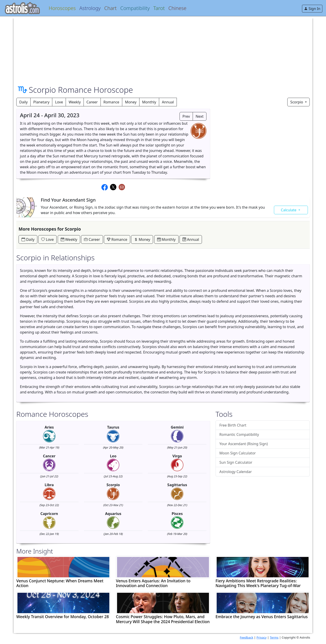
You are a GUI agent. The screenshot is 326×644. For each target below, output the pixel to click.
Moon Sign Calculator (238, 453)
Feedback (246, 637)
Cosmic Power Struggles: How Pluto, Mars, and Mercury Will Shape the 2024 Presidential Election (163, 619)
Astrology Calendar (236, 472)
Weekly (75, 102)
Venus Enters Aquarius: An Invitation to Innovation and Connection (153, 583)
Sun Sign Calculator (236, 462)
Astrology (90, 8)
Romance (111, 102)
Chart (110, 8)
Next (200, 116)
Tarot (159, 8)
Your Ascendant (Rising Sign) (244, 444)
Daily (23, 102)
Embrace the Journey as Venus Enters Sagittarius (262, 617)
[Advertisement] (152, 48)
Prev (186, 116)
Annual (168, 102)
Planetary (41, 102)
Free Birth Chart (233, 425)
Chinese (177, 8)
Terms (274, 637)
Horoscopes (62, 8)
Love (59, 102)
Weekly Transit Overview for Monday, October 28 (63, 617)
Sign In (312, 9)
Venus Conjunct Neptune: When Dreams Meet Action (60, 583)
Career (92, 102)
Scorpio (297, 102)
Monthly (149, 102)
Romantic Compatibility (239, 434)
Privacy (261, 637)
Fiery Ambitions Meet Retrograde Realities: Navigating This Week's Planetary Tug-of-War (258, 583)
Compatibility (135, 8)
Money (131, 102)
